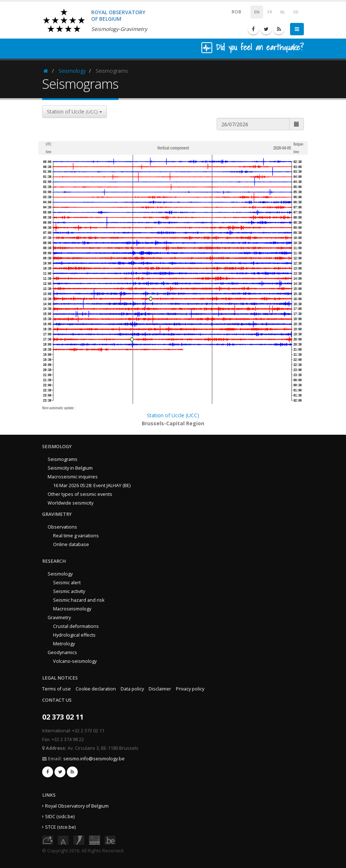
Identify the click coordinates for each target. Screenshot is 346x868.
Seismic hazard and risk (79, 600)
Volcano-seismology (75, 661)
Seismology (72, 71)
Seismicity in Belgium (70, 468)
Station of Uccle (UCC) (173, 415)
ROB (232, 11)
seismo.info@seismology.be (94, 759)
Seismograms (63, 459)
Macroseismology (72, 609)
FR (270, 12)
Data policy (132, 689)
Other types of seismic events (80, 494)
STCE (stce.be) (60, 827)
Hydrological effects (74, 635)
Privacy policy (190, 689)
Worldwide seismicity (71, 503)
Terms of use (57, 689)
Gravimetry (59, 618)
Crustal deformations (76, 626)
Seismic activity (69, 591)
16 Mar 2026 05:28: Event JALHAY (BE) (92, 485)
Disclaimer (160, 689)
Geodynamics (62, 652)
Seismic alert (67, 583)
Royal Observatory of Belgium (77, 806)
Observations (62, 527)
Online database (71, 544)
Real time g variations (76, 536)
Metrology (64, 644)
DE (296, 12)
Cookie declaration (96, 689)
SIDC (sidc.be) (60, 817)
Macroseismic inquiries (73, 477)
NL (283, 12)
